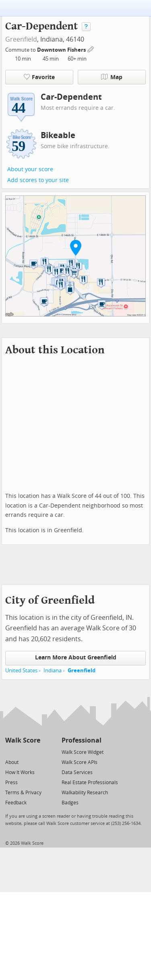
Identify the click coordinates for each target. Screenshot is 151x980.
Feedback (16, 803)
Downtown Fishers (62, 50)
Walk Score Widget (83, 752)
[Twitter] (10, 752)
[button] (76, 248)
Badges (70, 803)
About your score (30, 169)
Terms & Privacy (23, 793)
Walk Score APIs (80, 762)
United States (21, 670)
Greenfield (21, 39)
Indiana (53, 670)
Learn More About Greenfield (76, 658)
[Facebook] (22, 752)
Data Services (77, 772)
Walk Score (23, 740)
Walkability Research (85, 793)
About (12, 762)
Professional (82, 740)
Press (11, 783)
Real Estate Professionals (90, 783)
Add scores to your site (38, 180)
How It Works (20, 772)
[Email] (35, 752)
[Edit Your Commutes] (91, 49)
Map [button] (112, 77)
